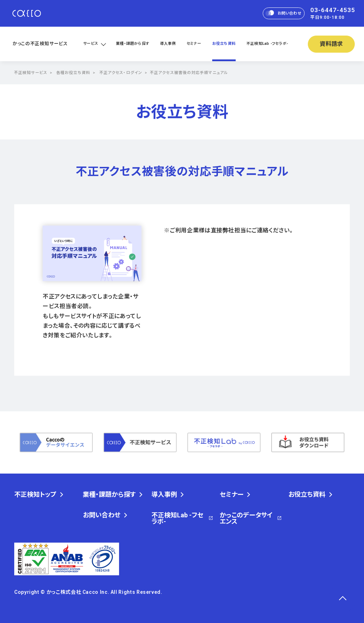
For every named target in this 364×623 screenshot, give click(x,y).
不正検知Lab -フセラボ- (267, 44)
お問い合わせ (283, 13)
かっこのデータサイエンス (246, 518)
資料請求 (331, 44)
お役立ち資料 (224, 44)
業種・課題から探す (133, 44)
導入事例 (168, 44)
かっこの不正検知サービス (40, 44)
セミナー (194, 44)
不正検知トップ (35, 495)
